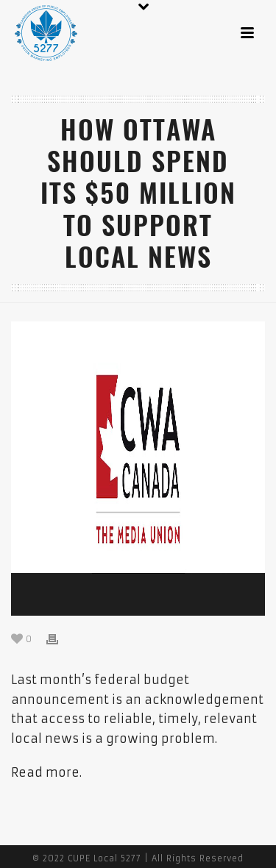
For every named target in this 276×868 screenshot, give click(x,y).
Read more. (46, 772)
